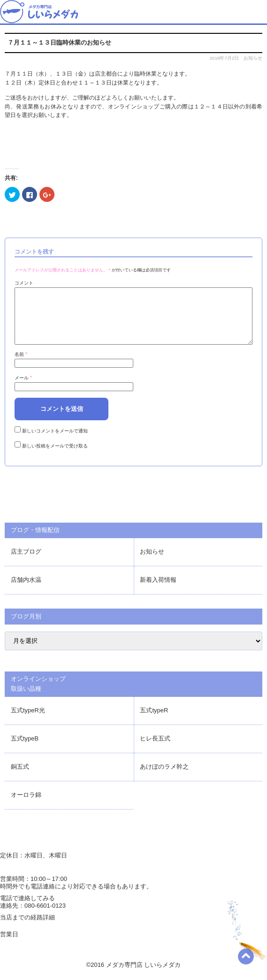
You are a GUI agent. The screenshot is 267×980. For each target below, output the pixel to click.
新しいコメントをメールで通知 (55, 442)
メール (23, 389)
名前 (21, 366)
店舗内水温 (26, 591)
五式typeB (25, 750)
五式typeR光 (28, 721)
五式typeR (154, 721)
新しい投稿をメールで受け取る (55, 457)
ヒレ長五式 (155, 750)
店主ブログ (26, 563)
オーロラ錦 (26, 806)
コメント (24, 283)
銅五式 (20, 778)
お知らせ (253, 58)
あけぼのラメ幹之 (164, 778)
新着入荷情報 (158, 591)
